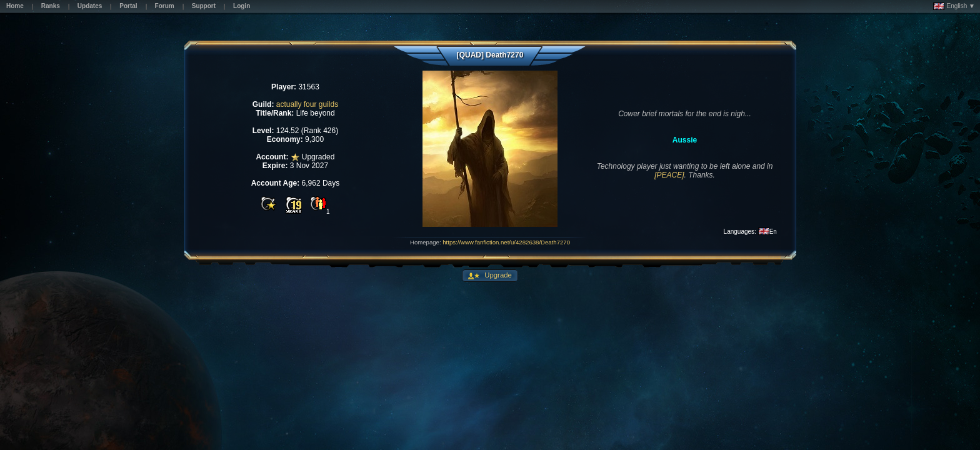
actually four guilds (307, 104)
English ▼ (954, 6)
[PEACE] (669, 175)
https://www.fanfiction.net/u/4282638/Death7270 (506, 242)
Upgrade (497, 275)
